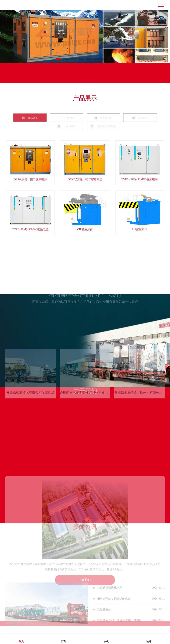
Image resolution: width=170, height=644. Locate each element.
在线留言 (41, 77)
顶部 (149, 639)
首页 (21, 639)
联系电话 (67, 77)
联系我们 (15, 77)
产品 (64, 639)
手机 (106, 639)
